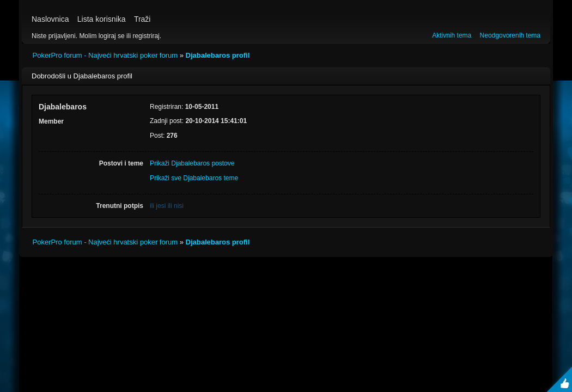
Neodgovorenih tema (510, 35)
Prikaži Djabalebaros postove (192, 163)
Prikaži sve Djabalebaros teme (194, 178)
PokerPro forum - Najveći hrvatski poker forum (105, 55)
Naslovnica (50, 19)
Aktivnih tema (452, 35)
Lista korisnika (102, 19)
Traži (142, 19)
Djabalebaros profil (218, 55)
